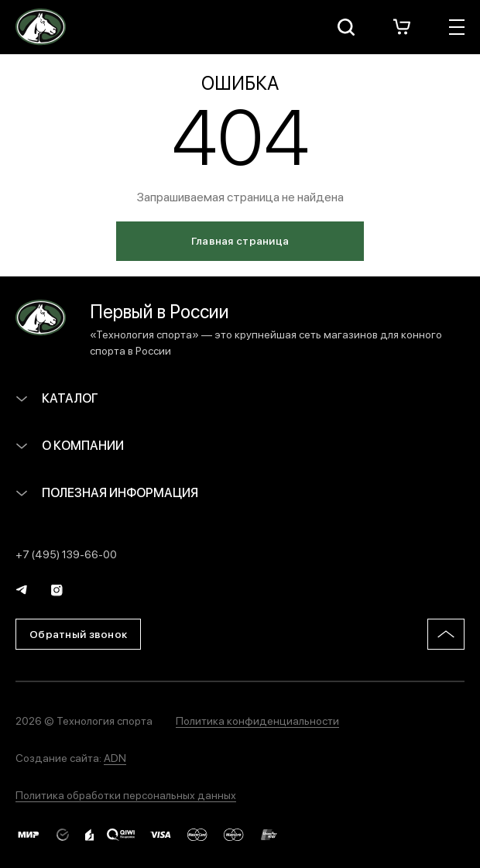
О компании (70, 445)
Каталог (57, 398)
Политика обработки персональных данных (126, 794)
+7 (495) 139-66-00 (66, 554)
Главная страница (240, 240)
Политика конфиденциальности (257, 720)
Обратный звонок (78, 633)
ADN (115, 757)
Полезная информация (107, 492)
